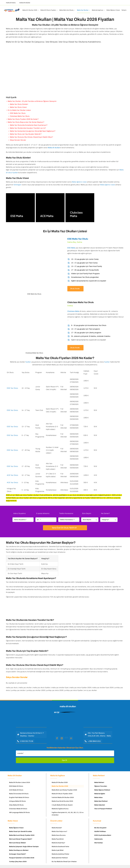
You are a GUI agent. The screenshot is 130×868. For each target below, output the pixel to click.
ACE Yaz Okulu (13, 475)
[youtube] (66, 738)
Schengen (17, 185)
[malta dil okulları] (24, 3)
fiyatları (28, 362)
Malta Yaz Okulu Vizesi (18, 107)
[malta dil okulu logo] (64, 720)
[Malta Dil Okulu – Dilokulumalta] (12, 9)
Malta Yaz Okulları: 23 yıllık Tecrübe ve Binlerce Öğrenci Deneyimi (32, 101)
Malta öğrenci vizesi (79, 182)
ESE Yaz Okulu (12, 388)
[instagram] (62, 738)
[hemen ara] (25, 741)
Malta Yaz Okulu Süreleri (19, 104)
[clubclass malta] (96, 326)
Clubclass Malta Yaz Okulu (20, 116)
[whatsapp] (71, 738)
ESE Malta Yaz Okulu (78, 239)
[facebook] (57, 738)
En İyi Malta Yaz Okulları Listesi (19, 110)
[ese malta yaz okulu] (34, 260)
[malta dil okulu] (10, 3)
